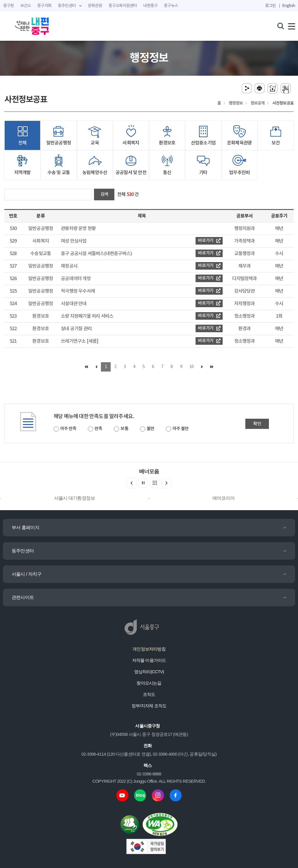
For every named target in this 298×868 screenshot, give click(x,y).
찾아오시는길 (149, 683)
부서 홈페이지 (25, 527)
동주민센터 (23, 551)
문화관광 (95, 6)
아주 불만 (181, 429)
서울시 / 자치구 (26, 574)
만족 (98, 429)
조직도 (149, 694)
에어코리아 (223, 498)
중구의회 (44, 6)
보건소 (26, 6)
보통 (124, 429)
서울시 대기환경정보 (74, 498)
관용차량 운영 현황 (78, 229)
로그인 (270, 6)
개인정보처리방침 (149, 649)
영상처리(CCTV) (149, 672)
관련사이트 (23, 597)
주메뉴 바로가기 (149, 0)
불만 (150, 429)
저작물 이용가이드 (149, 660)
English (289, 6)
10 (191, 367)
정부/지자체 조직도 (149, 706)
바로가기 (209, 241)
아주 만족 (68, 429)
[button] (166, 483)
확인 (257, 424)
